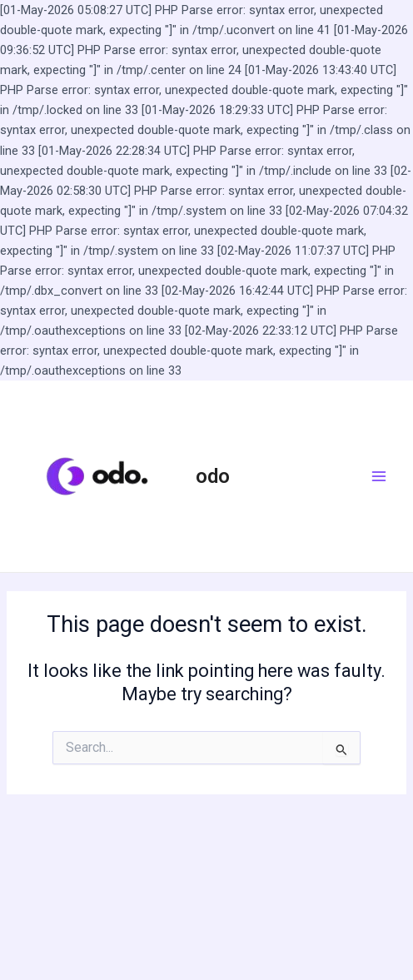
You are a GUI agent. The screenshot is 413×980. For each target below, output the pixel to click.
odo (213, 476)
